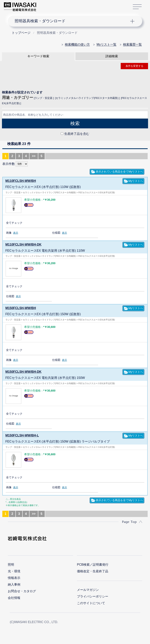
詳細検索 (112, 56)
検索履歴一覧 (132, 44)
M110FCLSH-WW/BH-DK (24, 245)
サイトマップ (137, 7)
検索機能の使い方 (77, 44)
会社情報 (14, 598)
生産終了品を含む (77, 134)
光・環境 (14, 571)
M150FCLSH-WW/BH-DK (24, 372)
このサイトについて (91, 603)
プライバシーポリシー (93, 596)
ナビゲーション (72, 21)
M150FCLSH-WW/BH (21, 308)
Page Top (129, 522)
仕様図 (56, 233)
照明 (11, 565)
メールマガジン (88, 590)
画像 (9, 233)
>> (34, 156)
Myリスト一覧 (106, 44)
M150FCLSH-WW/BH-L (22, 435)
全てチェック (14, 223)
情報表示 (14, 578)
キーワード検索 (38, 56)
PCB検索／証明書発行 (93, 565)
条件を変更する (134, 66)
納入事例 (14, 585)
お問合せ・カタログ (22, 591)
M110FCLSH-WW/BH (21, 181)
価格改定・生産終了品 (93, 571)
